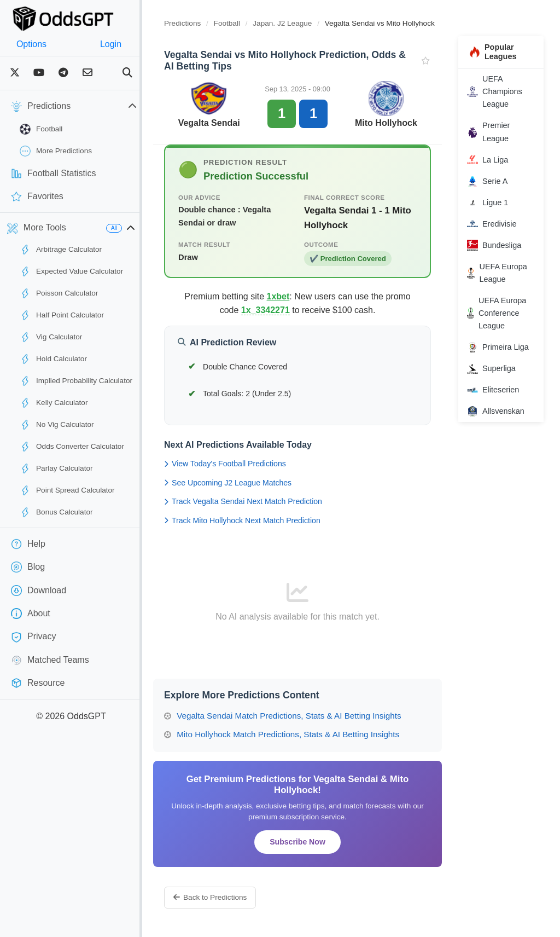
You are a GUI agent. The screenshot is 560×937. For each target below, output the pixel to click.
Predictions (204, 23)
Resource (38, 683)
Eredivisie (497, 224)
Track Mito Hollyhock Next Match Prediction (264, 520)
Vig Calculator (51, 337)
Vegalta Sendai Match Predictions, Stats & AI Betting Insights (305, 716)
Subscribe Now (311, 842)
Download (39, 591)
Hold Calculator (53, 359)
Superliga (497, 369)
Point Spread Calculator (67, 490)
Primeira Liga (503, 348)
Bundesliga (500, 245)
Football (41, 129)
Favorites (37, 196)
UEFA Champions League (500, 91)
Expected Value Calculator (71, 271)
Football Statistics (53, 173)
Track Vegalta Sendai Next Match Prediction (265, 501)
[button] (153, 228)
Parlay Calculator (56, 468)
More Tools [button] (37, 228)
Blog (28, 567)
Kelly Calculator (54, 403)
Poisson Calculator (59, 293)
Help (28, 544)
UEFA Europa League (502, 273)
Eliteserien (498, 390)
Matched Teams (50, 660)
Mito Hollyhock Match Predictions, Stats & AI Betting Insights (304, 734)
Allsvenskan (501, 412)
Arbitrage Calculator (61, 250)
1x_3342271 (279, 310)
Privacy (33, 637)
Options (37, 44)
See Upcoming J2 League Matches (250, 483)
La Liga (493, 160)
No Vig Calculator (57, 425)
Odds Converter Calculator (72, 447)
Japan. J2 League (305, 23)
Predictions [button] (85, 106)
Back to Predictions (232, 897)
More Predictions (56, 151)
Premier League (494, 132)
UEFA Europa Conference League (502, 313)
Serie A (493, 181)
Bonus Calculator (56, 512)
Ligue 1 (493, 203)
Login (127, 44)
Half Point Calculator (62, 315)
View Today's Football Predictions (247, 464)
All (136, 228)
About (31, 614)
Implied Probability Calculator (76, 381)
